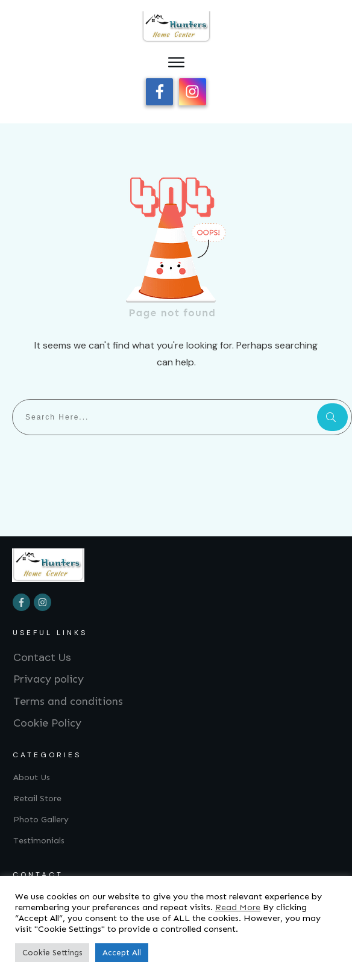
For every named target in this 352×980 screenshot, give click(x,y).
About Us (32, 777)
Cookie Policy (47, 723)
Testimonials (39, 841)
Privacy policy (49, 679)
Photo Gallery (41, 820)
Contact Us (42, 657)
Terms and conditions (68, 701)
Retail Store (37, 799)
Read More (238, 907)
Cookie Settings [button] (52, 953)
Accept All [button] (122, 953)
